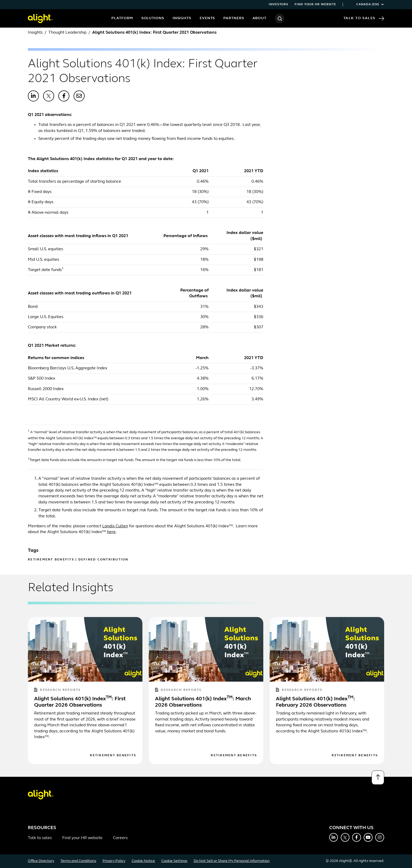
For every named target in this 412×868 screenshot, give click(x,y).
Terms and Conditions (78, 861)
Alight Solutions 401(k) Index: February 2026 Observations (315, 702)
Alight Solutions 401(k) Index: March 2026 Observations (203, 702)
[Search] (280, 18)
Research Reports (57, 690)
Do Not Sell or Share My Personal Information (232, 861)
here (111, 532)
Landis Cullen (115, 526)
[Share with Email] (79, 96)
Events (207, 18)
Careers (120, 838)
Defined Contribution (103, 560)
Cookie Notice (143, 861)
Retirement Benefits (51, 560)
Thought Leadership (67, 33)
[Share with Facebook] (64, 96)
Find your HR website (315, 4)
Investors (279, 4)
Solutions (153, 18)
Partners (234, 18)
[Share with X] (49, 96)
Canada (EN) (367, 4)
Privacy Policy (114, 861)
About (260, 18)
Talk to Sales (364, 18)
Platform (122, 18)
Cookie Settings (174, 861)
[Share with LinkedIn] (33, 96)
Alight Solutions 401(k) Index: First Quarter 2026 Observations (80, 702)
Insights (182, 18)
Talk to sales (40, 838)
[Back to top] (378, 778)
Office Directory (41, 861)
